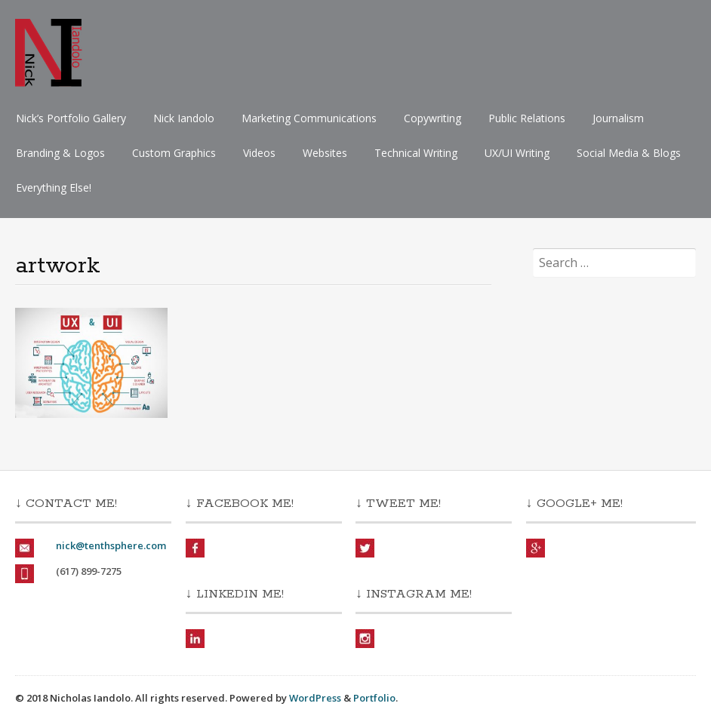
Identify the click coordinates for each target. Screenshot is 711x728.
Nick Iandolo (184, 118)
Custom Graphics (174, 153)
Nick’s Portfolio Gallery (71, 118)
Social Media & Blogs (629, 153)
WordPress (315, 698)
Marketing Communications (309, 118)
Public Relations (527, 118)
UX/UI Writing (517, 153)
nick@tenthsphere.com (111, 545)
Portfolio (374, 698)
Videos (259, 153)
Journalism (618, 118)
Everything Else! (54, 187)
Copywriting (432, 118)
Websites (325, 153)
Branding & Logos (60, 153)
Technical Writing (416, 153)
